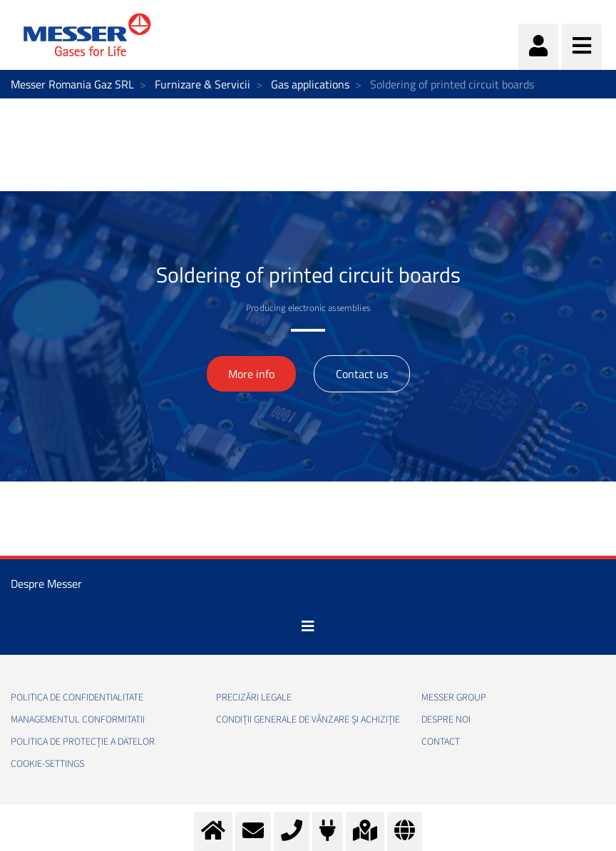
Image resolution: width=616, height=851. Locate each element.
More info (251, 374)
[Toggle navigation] (308, 626)
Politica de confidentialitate (77, 698)
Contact (441, 742)
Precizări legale (254, 698)
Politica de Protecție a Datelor (83, 742)
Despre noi (446, 720)
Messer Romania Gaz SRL (72, 84)
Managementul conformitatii (78, 720)
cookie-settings (47, 764)
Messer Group (454, 698)
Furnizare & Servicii (202, 84)
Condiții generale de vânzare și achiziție (308, 720)
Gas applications (310, 84)
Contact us (362, 374)
